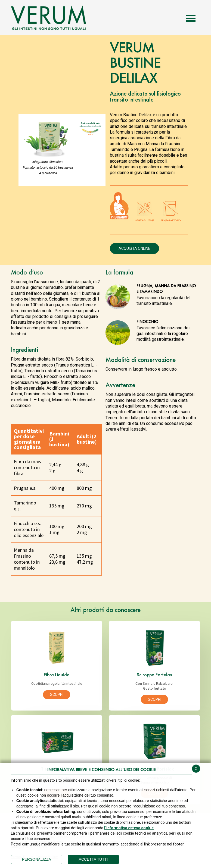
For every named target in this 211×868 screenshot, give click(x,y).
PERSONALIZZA (37, 859)
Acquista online (134, 248)
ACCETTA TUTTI (93, 859)
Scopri (57, 695)
